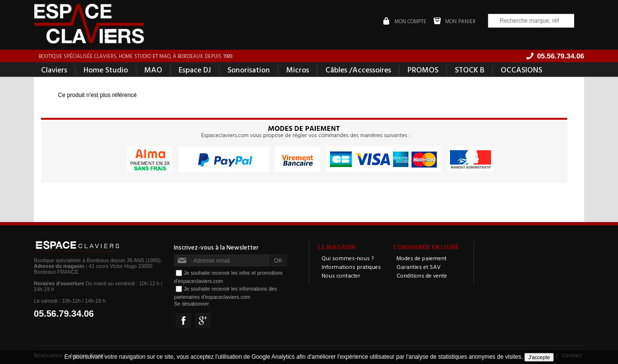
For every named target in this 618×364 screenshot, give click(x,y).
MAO (153, 70)
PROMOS (423, 70)
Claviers (54, 70)
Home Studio (106, 70)
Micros (298, 70)
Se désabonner (191, 304)
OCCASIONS (521, 70)
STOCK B (470, 70)
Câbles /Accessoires (358, 70)
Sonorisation (249, 70)
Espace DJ (195, 70)
